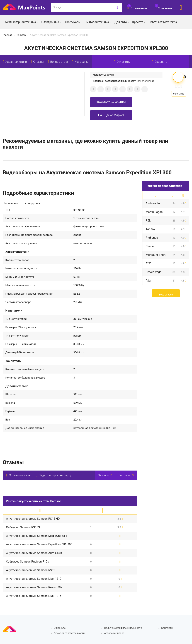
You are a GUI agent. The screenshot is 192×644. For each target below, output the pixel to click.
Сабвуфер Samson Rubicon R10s (27, 562)
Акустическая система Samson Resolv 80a (34, 587)
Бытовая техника (98, 22)
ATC (148, 263)
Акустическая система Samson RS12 (31, 570)
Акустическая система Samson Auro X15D (34, 553)
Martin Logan (154, 212)
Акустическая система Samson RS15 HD (33, 519)
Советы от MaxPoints (163, 22)
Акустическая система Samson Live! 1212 (34, 579)
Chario (150, 246)
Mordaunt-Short (156, 255)
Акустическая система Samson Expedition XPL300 (39, 544)
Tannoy (150, 229)
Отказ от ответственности (69, 633)
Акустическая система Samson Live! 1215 (34, 596)
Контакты (167, 628)
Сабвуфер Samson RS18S (23, 527)
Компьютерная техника (21, 22)
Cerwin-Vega (154, 272)
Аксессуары (73, 22)
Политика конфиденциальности (123, 628)
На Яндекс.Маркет (111, 115)
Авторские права (114, 633)
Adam (149, 281)
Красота (139, 22)
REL (148, 221)
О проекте (60, 628)
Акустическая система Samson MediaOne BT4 (37, 536)
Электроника (51, 22)
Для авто (122, 22)
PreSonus (152, 238)
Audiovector (153, 203)
